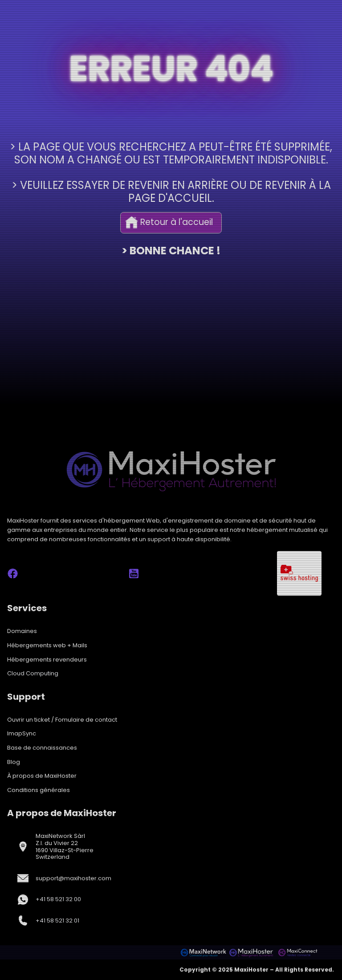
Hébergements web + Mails (47, 645)
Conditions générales (39, 790)
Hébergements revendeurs (47, 659)
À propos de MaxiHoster (42, 776)
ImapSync (22, 733)
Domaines (22, 631)
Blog (14, 762)
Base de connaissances (42, 748)
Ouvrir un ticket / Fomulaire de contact (62, 720)
